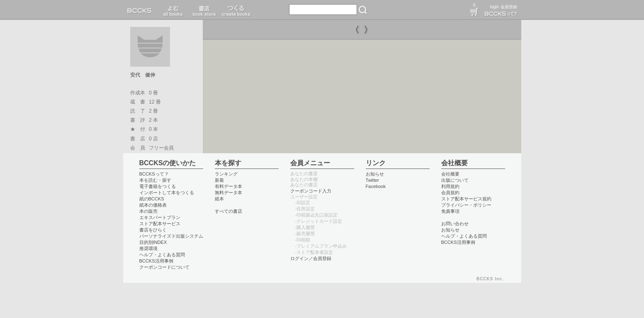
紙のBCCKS (152, 199)
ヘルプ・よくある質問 (162, 255)
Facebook (376, 186)
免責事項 (450, 211)
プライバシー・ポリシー (466, 205)
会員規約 (450, 193)
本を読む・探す (155, 180)
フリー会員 (161, 148)
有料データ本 (228, 186)
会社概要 (450, 174)
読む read (173, 10)
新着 (219, 180)
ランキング (226, 174)
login (495, 7)
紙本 (219, 199)
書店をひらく (153, 230)
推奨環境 (148, 248)
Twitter (373, 180)
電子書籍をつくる (158, 186)
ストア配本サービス (160, 224)
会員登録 (509, 7)
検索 (363, 10)
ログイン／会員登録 (311, 258)
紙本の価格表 (153, 205)
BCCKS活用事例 (156, 261)
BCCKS (141, 10)
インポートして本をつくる (167, 193)
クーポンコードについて (164, 267)
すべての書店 (228, 211)
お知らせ (375, 174)
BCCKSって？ (154, 174)
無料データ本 (228, 193)
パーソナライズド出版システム (171, 236)
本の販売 (148, 211)
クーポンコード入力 (311, 191)
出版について (455, 180)
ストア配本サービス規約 (466, 199)
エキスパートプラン (160, 217)
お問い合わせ (455, 224)
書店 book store (203, 10)
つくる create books (236, 10)
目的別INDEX (153, 242)
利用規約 (450, 186)
